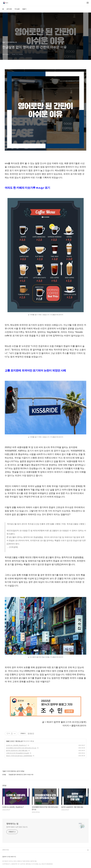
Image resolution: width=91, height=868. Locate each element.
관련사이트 (6, 850)
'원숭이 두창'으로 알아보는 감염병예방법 (19, 756)
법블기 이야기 (10, 741)
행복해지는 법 (12, 824)
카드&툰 (17, 9)
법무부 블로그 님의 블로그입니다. (17, 827)
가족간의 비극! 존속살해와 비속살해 (17, 753)
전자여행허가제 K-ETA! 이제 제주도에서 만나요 (21, 748)
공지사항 (9, 9)
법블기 (24, 9)
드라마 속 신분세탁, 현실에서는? (16, 745)
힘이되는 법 (19, 741)
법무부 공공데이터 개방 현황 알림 (17, 751)
